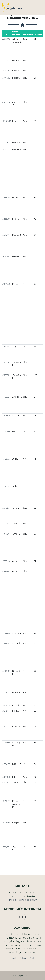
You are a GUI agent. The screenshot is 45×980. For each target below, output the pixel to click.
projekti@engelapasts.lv (22, 900)
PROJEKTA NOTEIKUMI (22, 958)
